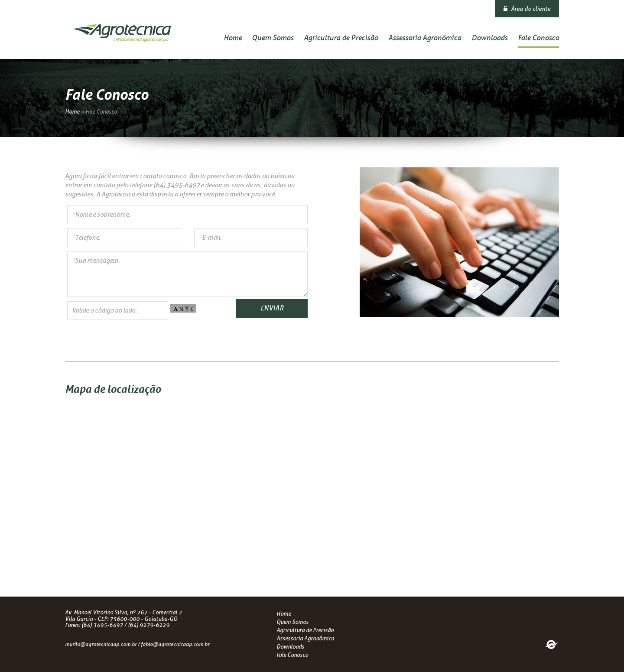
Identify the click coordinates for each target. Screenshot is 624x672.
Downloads (489, 38)
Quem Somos (273, 38)
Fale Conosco (538, 38)
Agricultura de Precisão (341, 38)
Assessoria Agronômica (425, 38)
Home (233, 38)
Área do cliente (527, 9)
